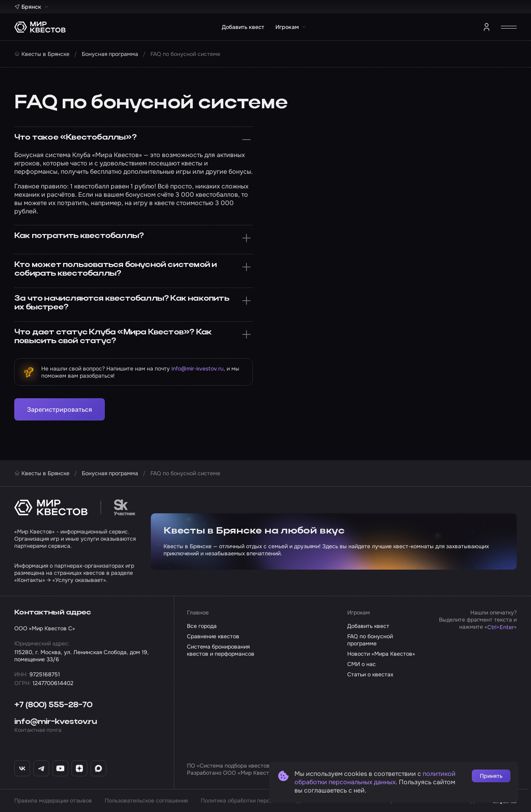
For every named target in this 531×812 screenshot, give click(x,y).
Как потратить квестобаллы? (134, 238)
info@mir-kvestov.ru (197, 369)
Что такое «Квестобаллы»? (134, 140)
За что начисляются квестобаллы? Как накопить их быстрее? (134, 303)
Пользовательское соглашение (146, 800)
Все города (202, 626)
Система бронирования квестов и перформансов (221, 650)
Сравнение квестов (213, 636)
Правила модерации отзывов (53, 800)
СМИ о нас (362, 664)
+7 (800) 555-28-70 (53, 705)
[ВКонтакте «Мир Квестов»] (22, 768)
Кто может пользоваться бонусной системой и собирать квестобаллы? (134, 269)
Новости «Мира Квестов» (381, 654)
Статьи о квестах (370, 674)
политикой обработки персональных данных (375, 778)
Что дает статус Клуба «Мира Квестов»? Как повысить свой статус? (134, 337)
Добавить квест (243, 27)
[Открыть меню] (509, 27)
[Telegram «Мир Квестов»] (41, 768)
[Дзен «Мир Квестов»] (79, 768)
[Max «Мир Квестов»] (98, 768)
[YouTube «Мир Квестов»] (60, 768)
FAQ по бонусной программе (370, 640)
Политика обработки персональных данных (259, 800)
